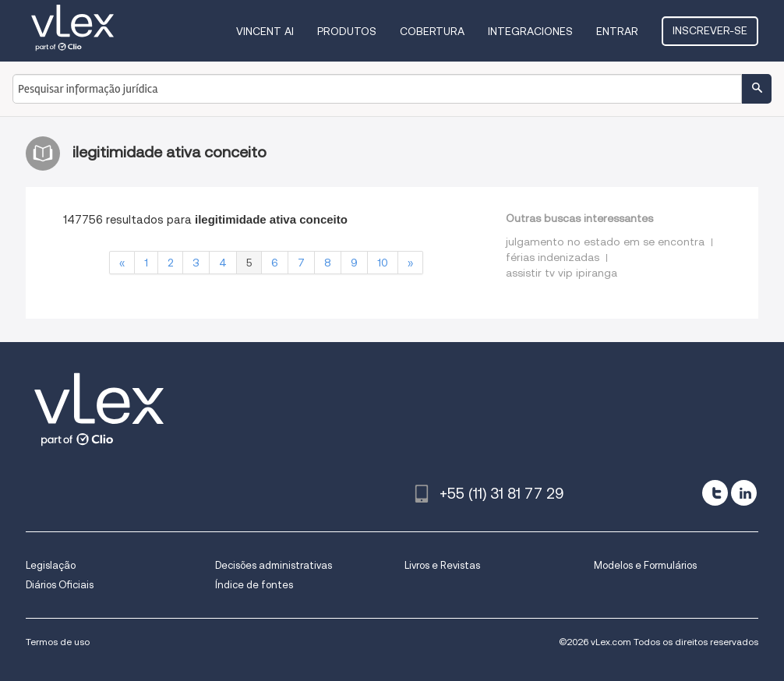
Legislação (51, 565)
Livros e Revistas (442, 565)
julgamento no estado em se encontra (605, 242)
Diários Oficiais (60, 585)
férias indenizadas (553, 257)
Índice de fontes (254, 585)
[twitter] (715, 493)
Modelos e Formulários (645, 565)
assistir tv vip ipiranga (562, 273)
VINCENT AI (265, 31)
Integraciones (530, 31)
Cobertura (432, 31)
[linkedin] (744, 493)
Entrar (617, 31)
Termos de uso (58, 642)
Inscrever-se (710, 30)
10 (383, 263)
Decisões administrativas (274, 565)
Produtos (347, 31)
